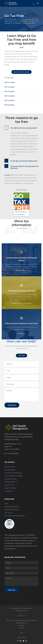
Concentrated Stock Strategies (13, 476)
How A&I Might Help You (21, 270)
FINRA (22, 628)
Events (6, 504)
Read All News (21, 228)
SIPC (22, 633)
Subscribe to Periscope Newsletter (15, 516)
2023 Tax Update (10, 96)
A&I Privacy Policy (21, 611)
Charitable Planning (10, 479)
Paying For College (10, 488)
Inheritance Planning (11, 482)
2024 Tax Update (10, 91)
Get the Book (22, 190)
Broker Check (22, 638)
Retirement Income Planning (13, 473)
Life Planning (8, 491)
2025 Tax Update (10, 87)
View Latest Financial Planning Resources (22, 303)
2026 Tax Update (10, 82)
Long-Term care (9, 485)
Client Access (8, 513)
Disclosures (22, 616)
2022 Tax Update (10, 100)
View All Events (21, 333)
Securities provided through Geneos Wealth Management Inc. (21, 622)
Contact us (8, 175)
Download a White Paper (12, 507)
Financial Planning (10, 470)
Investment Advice (10, 467)
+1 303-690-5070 (11, 454)
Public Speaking (9, 105)
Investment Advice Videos (12, 510)
